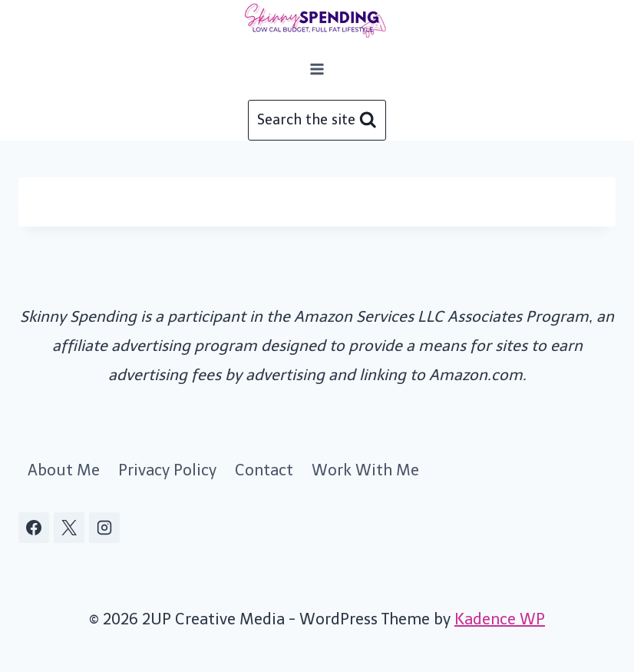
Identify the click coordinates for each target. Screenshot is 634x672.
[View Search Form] (317, 120)
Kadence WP (500, 619)
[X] (69, 528)
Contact (264, 470)
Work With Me (365, 470)
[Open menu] (317, 69)
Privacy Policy (167, 470)
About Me (64, 470)
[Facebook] (34, 528)
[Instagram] (104, 528)
